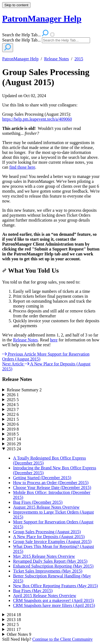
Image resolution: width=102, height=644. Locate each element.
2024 (13, 405)
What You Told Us (30, 270)
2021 (13, 419)
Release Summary (24, 390)
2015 (79, 59)
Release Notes (56, 59)
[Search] (66, 40)
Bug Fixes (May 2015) (33, 591)
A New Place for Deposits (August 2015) (49, 537)
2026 (13, 395)
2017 (14, 439)
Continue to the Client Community (63, 639)
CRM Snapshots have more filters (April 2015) (54, 605)
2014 (14, 615)
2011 (14, 629)
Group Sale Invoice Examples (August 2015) (52, 542)
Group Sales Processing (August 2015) (46, 77)
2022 (13, 414)
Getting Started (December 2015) (42, 478)
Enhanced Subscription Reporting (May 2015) (53, 566)
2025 (13, 400)
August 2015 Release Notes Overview (46, 507)
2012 (13, 624)
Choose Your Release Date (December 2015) (52, 488)
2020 (13, 424)
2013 (14, 620)
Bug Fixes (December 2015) (38, 502)
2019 (13, 429)
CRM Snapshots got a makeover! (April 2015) (53, 600)
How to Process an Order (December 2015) (51, 483)
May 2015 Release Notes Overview (44, 556)
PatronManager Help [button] (42, 19)
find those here (22, 167)
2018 (13, 434)
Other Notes (19, 634)
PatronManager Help (20, 59)
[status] (51, 112)
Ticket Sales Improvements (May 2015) (48, 571)
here (54, 340)
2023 (13, 409)
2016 (14, 444)
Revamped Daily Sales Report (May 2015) (50, 561)
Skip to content (16, 5)
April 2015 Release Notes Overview (45, 596)
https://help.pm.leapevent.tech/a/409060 (37, 119)
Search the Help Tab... (21, 40)
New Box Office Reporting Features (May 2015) (55, 586)
